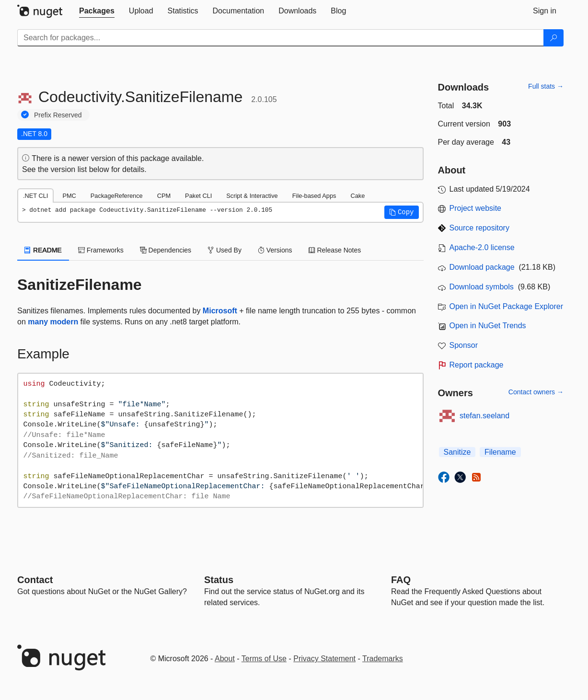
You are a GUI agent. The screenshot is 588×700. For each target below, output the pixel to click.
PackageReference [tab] (117, 196)
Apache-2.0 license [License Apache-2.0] (482, 247)
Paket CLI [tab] (198, 196)
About (225, 659)
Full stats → (546, 86)
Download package (482, 267)
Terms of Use (264, 659)
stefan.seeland (484, 416)
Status (219, 580)
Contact (35, 580)
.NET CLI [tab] (35, 196)
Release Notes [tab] (335, 250)
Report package (477, 365)
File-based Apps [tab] (314, 196)
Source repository (479, 228)
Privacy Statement (324, 659)
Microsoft (220, 311)
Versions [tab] (275, 250)
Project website (476, 208)
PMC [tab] (69, 196)
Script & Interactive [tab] (252, 196)
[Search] (553, 38)
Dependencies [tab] (166, 250)
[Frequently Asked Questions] (401, 580)
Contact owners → (536, 392)
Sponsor (464, 345)
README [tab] (43, 250)
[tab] (97, 11)
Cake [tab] (357, 196)
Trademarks (383, 659)
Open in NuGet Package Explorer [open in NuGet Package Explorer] (506, 306)
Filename (500, 452)
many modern (53, 322)
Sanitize (457, 452)
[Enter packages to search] (281, 38)
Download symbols (482, 287)
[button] (402, 212)
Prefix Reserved (58, 115)
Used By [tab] (225, 250)
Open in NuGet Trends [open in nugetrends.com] (488, 326)
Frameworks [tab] (101, 250)
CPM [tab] (164, 196)
